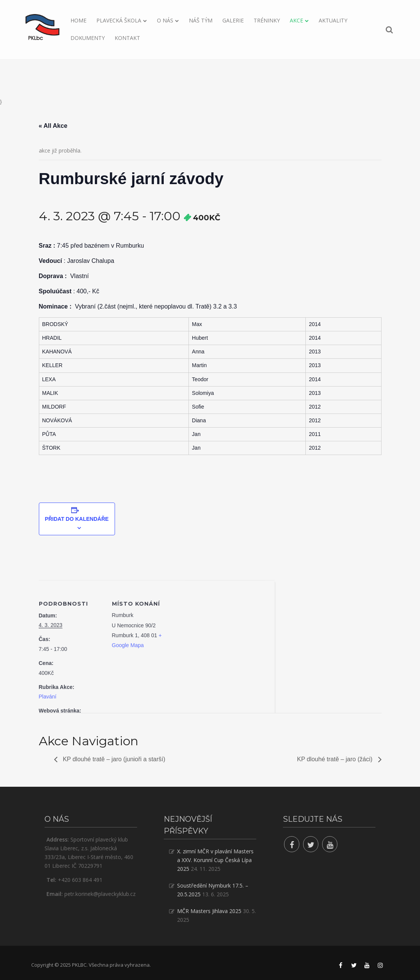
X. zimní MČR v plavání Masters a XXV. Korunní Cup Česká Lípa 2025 (215, 860)
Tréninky (267, 20)
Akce (296, 20)
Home (78, 20)
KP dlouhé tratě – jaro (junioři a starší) (113, 759)
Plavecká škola (119, 20)
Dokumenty (88, 38)
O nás (165, 20)
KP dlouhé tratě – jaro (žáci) (335, 759)
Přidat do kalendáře (77, 519)
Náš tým (201, 20)
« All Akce (53, 126)
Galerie (233, 20)
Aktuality (333, 20)
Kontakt (127, 38)
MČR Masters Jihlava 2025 (209, 911)
